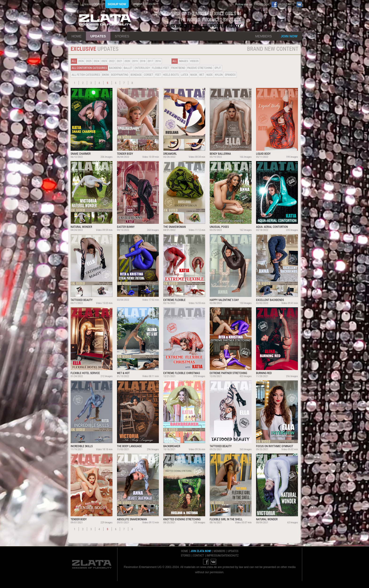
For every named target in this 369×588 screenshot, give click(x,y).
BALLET (128, 68)
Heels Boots (171, 75)
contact (199, 556)
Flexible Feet (160, 68)
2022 (112, 61)
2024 (96, 61)
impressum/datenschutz (223, 556)
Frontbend (178, 68)
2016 (158, 61)
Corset (149, 75)
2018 (143, 61)
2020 (127, 61)
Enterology (142, 68)
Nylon (219, 75)
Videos (194, 61)
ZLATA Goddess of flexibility (105, 20)
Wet (202, 75)
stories (122, 36)
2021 (120, 61)
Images (183, 61)
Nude (210, 75)
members (263, 36)
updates (98, 36)
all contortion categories (89, 68)
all (74, 61)
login (96, 4)
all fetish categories (86, 75)
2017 (150, 61)
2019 (135, 61)
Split (218, 68)
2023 (104, 61)
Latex (185, 75)
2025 (89, 61)
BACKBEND (115, 68)
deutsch (150, 4)
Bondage (136, 75)
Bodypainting (120, 75)
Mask (194, 75)
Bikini (106, 75)
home (76, 36)
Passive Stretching (200, 68)
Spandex (230, 75)
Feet (158, 75)
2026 (81, 61)
